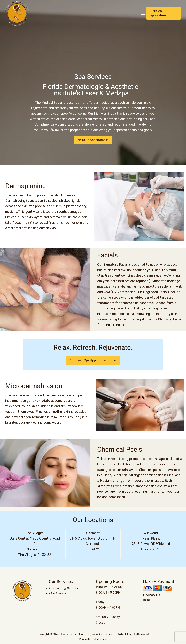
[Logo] (17, 13)
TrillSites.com (99, 639)
